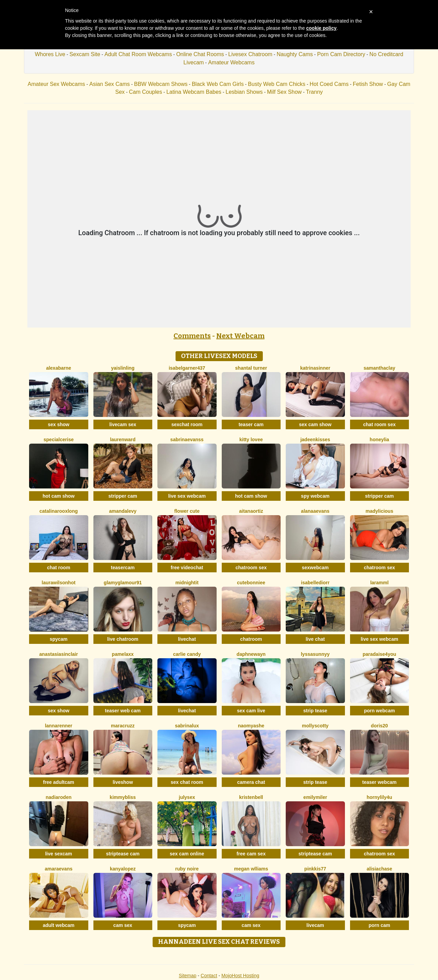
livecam (315, 925)
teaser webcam (379, 782)
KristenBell (251, 797)
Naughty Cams (295, 54)
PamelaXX (123, 654)
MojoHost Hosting (240, 976)
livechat (187, 639)
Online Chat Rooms (200, 54)
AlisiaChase (379, 869)
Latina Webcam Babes (194, 92)
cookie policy (321, 28)
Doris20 (379, 726)
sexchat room (187, 424)
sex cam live (251, 711)
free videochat (187, 568)
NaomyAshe (251, 726)
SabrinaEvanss (187, 440)
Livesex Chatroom (250, 54)
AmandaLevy (123, 511)
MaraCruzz (123, 726)
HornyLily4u (379, 797)
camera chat (251, 782)
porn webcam (379, 711)
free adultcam (59, 782)
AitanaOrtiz (251, 511)
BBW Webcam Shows (161, 84)
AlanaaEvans (315, 511)
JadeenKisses (315, 440)
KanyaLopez (123, 869)
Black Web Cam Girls (218, 84)
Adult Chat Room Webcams (138, 54)
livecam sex (123, 424)
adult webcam (59, 925)
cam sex (123, 925)
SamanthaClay (379, 368)
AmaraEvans (59, 869)
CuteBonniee (251, 583)
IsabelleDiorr (315, 583)
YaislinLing (123, 368)
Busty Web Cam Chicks (277, 84)
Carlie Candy (187, 654)
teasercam (123, 568)
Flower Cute (187, 511)
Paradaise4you (379, 654)
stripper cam (123, 496)
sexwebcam (315, 568)
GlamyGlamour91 (123, 583)
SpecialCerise (59, 440)
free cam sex (251, 854)
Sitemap (187, 976)
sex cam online (187, 854)
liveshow (123, 782)
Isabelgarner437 (187, 368)
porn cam (379, 925)
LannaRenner (59, 726)
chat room (59, 568)
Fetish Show (368, 84)
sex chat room (187, 782)
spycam (59, 639)
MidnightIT (187, 583)
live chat (315, 639)
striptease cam (123, 854)
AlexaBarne (59, 368)
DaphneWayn (251, 654)
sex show (59, 424)
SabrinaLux (187, 726)
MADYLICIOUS (379, 511)
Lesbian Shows (244, 92)
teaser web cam (123, 711)
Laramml (379, 583)
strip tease (315, 711)
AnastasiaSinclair (59, 654)
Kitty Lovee (251, 440)
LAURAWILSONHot (59, 583)
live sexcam (59, 854)
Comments (192, 336)
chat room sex (379, 424)
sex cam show (315, 424)
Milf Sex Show (284, 92)
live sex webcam (187, 496)
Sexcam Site (85, 54)
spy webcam (315, 496)
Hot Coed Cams (329, 84)
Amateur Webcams (231, 62)
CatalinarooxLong (59, 511)
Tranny (314, 92)
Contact (209, 976)
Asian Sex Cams (109, 84)
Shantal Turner (251, 368)
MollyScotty (315, 726)
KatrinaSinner (315, 368)
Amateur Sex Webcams (56, 84)
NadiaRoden (59, 797)
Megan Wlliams (251, 869)
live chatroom (123, 639)
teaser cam (251, 424)
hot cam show (59, 496)
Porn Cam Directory (341, 54)
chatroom (251, 639)
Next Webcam (240, 336)
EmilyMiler (315, 797)
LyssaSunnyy (315, 654)
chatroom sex (251, 568)
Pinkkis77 (315, 869)
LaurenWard (123, 440)
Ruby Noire (187, 869)
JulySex (187, 797)
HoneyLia (379, 440)
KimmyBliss (123, 797)
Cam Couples (146, 92)
